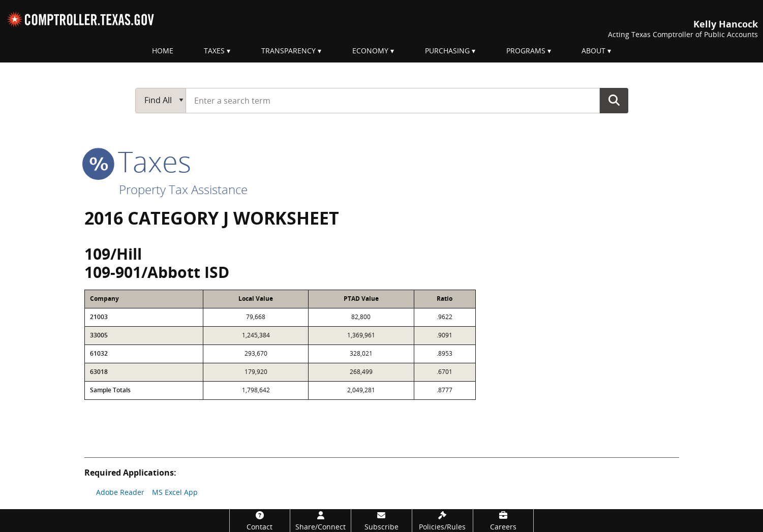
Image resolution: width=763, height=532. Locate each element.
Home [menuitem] (163, 51)
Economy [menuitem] (370, 51)
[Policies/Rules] (442, 521)
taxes (138, 161)
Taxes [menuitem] (214, 51)
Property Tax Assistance (183, 189)
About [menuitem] (593, 51)
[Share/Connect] (321, 521)
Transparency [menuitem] (288, 51)
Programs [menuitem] (526, 51)
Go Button (614, 100)
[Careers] (503, 521)
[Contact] (260, 521)
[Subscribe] (382, 521)
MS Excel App (175, 492)
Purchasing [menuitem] (447, 51)
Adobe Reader (120, 492)
